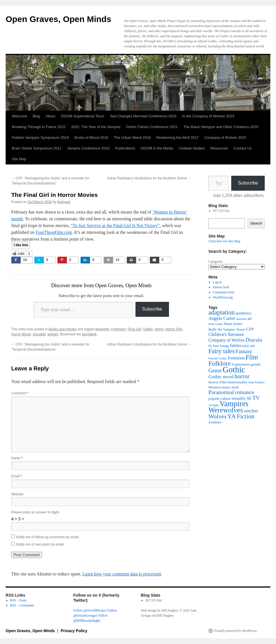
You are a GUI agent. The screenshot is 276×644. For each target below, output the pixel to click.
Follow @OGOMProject (90, 610)
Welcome (19, 116)
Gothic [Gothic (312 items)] (234, 370)
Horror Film (174, 329)
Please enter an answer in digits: (36, 512)
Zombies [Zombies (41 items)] (215, 422)
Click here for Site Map (224, 241)
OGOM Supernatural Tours (83, 116)
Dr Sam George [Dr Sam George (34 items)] (219, 346)
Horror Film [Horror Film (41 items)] (217, 382)
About (50, 116)
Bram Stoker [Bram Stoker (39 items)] (233, 324)
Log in (217, 282)
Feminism (119, 329)
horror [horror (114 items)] (242, 376)
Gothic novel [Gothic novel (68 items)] (221, 377)
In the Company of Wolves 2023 (208, 116)
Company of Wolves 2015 (225, 138)
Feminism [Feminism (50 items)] (236, 358)
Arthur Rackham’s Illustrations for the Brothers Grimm (149, 178)
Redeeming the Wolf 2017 (177, 138)
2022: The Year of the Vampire (96, 127)
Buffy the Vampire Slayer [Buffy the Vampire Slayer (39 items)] (227, 329)
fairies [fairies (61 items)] (236, 345)
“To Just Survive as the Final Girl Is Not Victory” (115, 226)
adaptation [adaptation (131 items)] (222, 312)
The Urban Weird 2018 (132, 138)
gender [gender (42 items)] (256, 364)
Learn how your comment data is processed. (122, 574)
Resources (219, 148)
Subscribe (152, 309)
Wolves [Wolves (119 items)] (217, 416)
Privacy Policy (74, 631)
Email (17, 476)
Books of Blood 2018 (91, 138)
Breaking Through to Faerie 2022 (39, 127)
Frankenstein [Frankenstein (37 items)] (241, 364)
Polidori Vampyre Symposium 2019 (40, 138)
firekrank (64, 202)
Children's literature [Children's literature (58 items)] (226, 334)
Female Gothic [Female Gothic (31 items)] (218, 358)
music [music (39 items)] (226, 387)
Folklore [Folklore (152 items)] (220, 363)
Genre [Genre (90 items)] (215, 371)
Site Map (19, 159)
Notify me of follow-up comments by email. (48, 537)
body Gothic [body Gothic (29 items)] (216, 324)
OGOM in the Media (157, 148)
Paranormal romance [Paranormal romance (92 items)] (231, 392)
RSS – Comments (22, 605)
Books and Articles (63, 329)
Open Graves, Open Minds (58, 19)
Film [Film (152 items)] (252, 357)
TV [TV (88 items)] (256, 398)
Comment (20, 393)
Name (17, 458)
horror (159, 329)
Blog (36, 116)
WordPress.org (223, 297)
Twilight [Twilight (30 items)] (214, 405)
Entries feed (221, 287)
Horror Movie (21, 334)
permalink (89, 334)
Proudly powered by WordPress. (236, 631)
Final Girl (134, 329)
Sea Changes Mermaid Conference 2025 (143, 116)
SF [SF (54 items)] (249, 398)
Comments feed (224, 292)
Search (256, 223)
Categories (216, 261)
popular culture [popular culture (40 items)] (220, 398)
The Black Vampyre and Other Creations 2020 (221, 127)
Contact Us (242, 148)
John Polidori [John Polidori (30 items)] (256, 382)
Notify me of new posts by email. (40, 544)
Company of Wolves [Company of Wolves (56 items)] (227, 340)
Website (17, 494)
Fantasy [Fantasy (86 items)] (244, 351)
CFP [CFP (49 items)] (250, 329)
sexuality (39, 334)
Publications (125, 148)
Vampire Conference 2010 (88, 148)
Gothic (148, 329)
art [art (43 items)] (250, 319)
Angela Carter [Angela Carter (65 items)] (222, 318)
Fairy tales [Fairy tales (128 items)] (222, 351)
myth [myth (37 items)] (235, 387)
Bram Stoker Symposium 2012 (37, 148)
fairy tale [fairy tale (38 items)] (249, 346)
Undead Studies (192, 148)
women (53, 334)
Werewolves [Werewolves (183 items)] (226, 410)
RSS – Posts (18, 600)
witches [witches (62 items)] (251, 411)
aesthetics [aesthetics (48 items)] (243, 313)
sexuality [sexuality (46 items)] (239, 398)
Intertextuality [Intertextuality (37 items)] (237, 382)
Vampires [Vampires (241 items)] (234, 404)
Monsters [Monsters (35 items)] (215, 387)
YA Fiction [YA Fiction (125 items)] (241, 416)
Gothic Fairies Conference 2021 (152, 127)
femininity (102, 329)
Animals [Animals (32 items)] (241, 319)
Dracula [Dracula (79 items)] (254, 340)
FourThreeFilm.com (54, 232)
